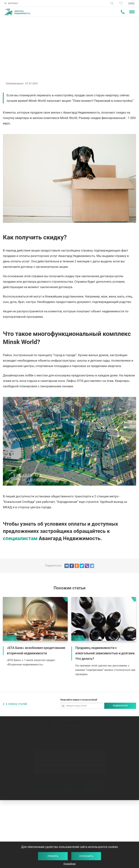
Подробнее (70, 864)
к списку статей (16, 704)
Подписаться (120, 706)
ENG (132, 3)
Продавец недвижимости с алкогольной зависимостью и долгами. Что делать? (105, 653)
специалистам (20, 538)
